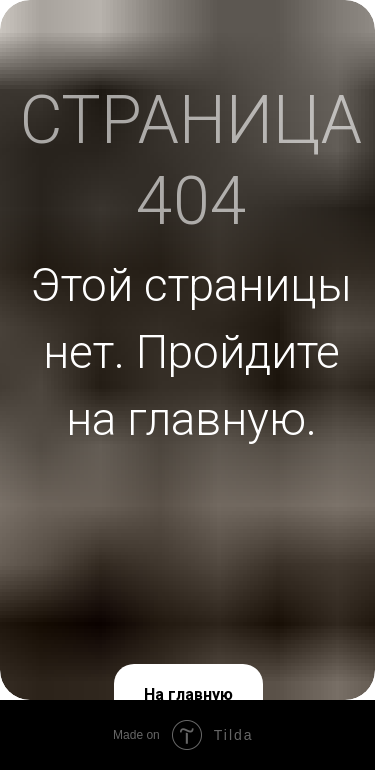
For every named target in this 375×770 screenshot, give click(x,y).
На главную (188, 694)
